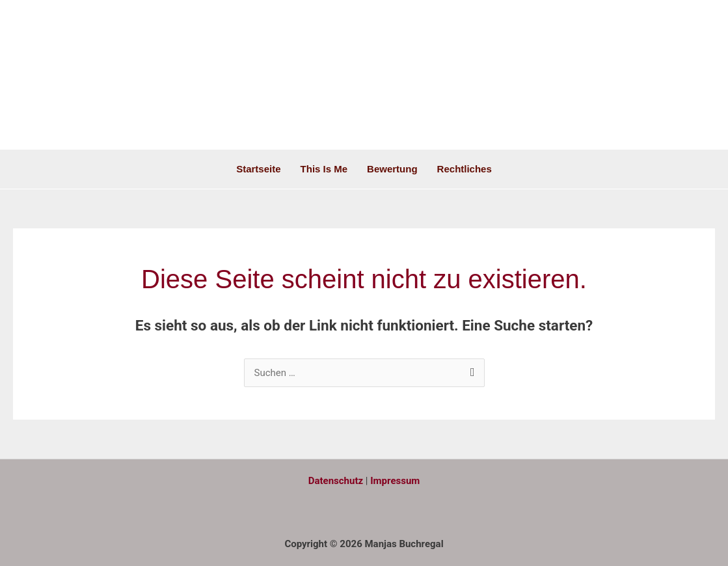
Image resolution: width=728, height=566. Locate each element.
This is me (324, 169)
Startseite (258, 169)
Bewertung (392, 169)
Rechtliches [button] (465, 169)
